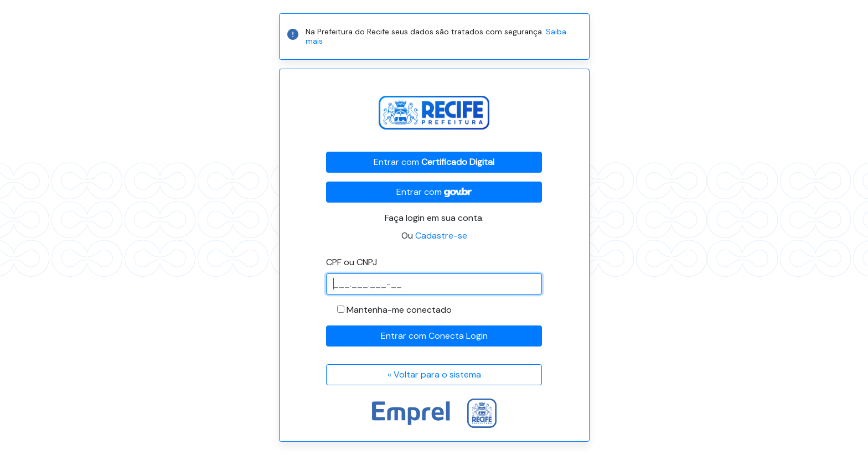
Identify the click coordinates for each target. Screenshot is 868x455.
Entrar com (434, 162)
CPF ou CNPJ (352, 262)
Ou (434, 236)
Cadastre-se (441, 236)
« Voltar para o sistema (434, 374)
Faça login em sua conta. (434, 218)
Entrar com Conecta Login (434, 336)
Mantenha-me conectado (399, 310)
